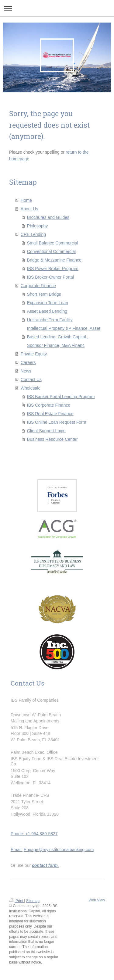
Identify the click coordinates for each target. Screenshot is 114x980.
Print (17, 901)
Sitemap (33, 901)
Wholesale (31, 388)
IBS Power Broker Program (53, 269)
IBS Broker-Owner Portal (50, 277)
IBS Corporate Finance (49, 405)
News (26, 371)
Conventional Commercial (51, 251)
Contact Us (31, 380)
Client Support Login (46, 431)
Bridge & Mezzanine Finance (54, 260)
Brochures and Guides (48, 217)
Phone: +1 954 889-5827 (34, 834)
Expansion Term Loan (48, 303)
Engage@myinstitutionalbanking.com (59, 850)
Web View (97, 900)
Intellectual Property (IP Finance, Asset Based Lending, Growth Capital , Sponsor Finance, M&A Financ (64, 337)
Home (26, 200)
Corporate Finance (38, 286)
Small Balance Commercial (53, 243)
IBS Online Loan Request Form (57, 422)
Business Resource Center (52, 439)
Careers (28, 362)
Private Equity (34, 354)
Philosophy (38, 226)
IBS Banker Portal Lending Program (61, 397)
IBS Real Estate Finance (50, 414)
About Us (29, 209)
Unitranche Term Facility (50, 320)
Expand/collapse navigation (57, 8)
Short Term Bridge (44, 294)
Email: (17, 850)
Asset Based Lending (47, 311)
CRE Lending (33, 234)
